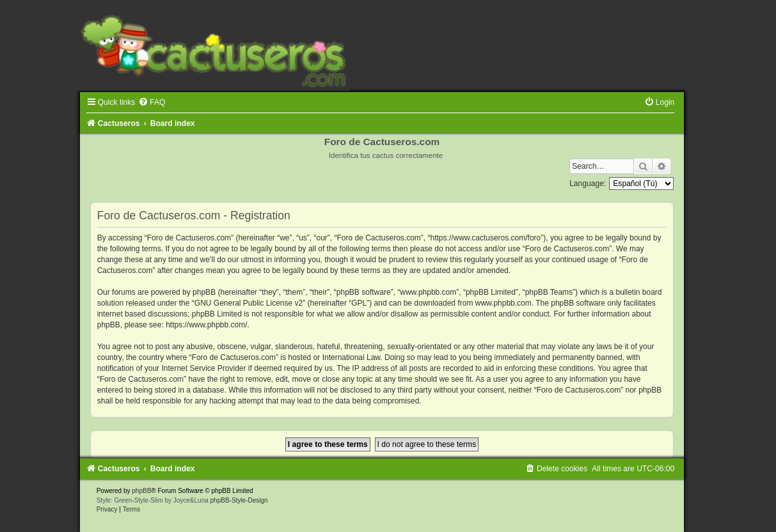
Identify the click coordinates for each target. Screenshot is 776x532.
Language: (588, 184)
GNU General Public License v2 (249, 303)
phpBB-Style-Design (239, 500)
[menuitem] (152, 102)
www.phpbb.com (503, 303)
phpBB (141, 491)
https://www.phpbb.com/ (206, 325)
